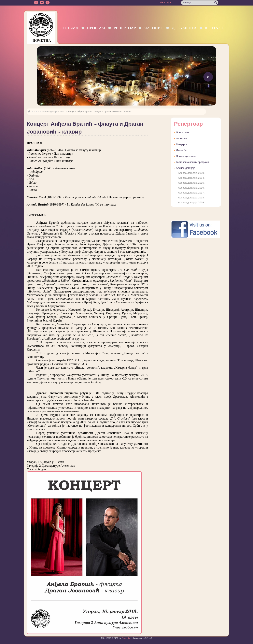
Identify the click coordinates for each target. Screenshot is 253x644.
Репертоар (125, 28)
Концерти (182, 144)
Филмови (181, 138)
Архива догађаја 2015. (191, 183)
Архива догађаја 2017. (191, 193)
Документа (184, 28)
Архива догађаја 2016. (191, 188)
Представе (182, 132)
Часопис (154, 28)
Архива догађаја (186, 168)
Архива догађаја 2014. (191, 178)
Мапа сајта (165, 2)
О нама (71, 28)
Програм (96, 28)
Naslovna (29, 111)
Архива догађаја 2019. (191, 202)
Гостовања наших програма (192, 162)
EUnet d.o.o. (127, 638)
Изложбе (181, 150)
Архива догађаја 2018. (53, 111)
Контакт (214, 28)
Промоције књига (186, 156)
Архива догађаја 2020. (191, 173)
